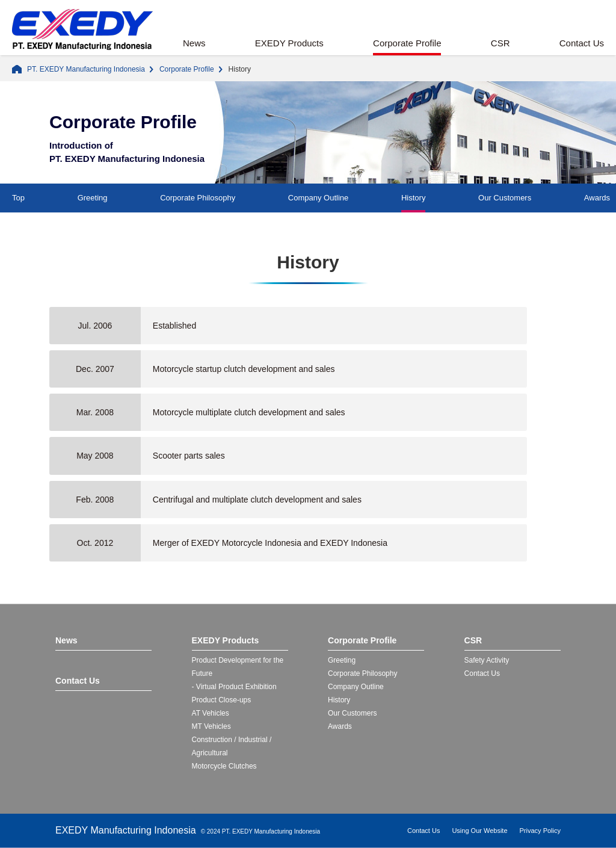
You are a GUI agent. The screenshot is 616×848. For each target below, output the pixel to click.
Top (18, 198)
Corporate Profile (407, 43)
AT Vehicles (211, 713)
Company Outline (318, 198)
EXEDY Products (289, 43)
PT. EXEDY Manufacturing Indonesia (86, 69)
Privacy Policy (540, 831)
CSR (500, 43)
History (413, 198)
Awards (597, 198)
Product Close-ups (222, 700)
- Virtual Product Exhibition (234, 687)
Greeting (93, 198)
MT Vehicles (211, 726)
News (194, 43)
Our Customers (505, 198)
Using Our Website (479, 831)
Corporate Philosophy (198, 198)
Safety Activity (487, 660)
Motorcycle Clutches (224, 766)
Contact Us (582, 43)
